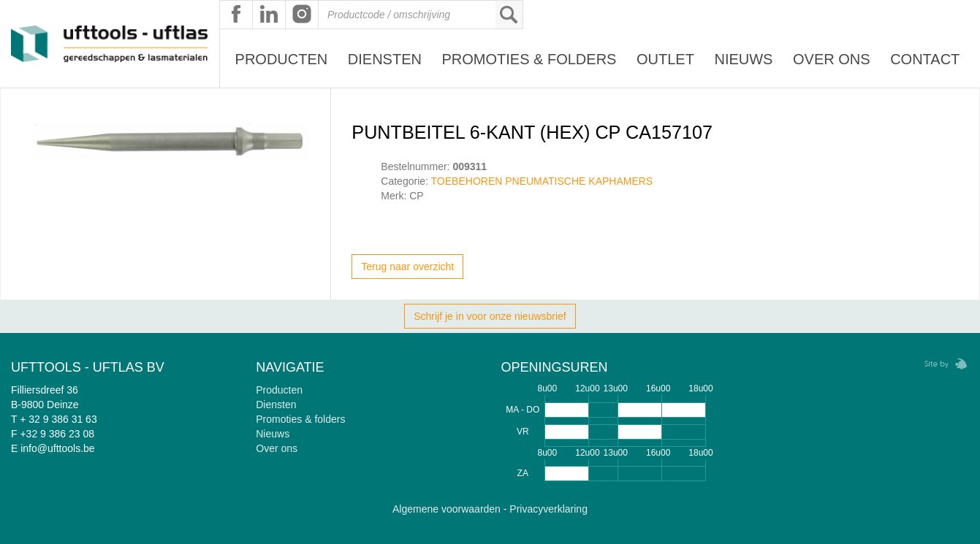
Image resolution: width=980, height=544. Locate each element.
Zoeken (509, 15)
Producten (282, 59)
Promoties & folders (300, 419)
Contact (925, 59)
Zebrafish (941, 364)
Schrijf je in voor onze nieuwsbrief (490, 316)
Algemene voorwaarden (447, 509)
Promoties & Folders (529, 59)
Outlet (665, 59)
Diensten (385, 59)
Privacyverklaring (548, 509)
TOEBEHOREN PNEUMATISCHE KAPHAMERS (542, 181)
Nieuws (743, 59)
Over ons (832, 59)
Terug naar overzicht (407, 267)
